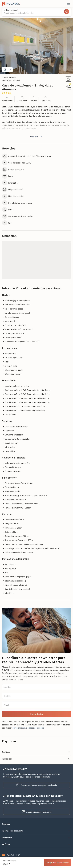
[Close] (68, 4)
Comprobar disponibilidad (57, 862)
